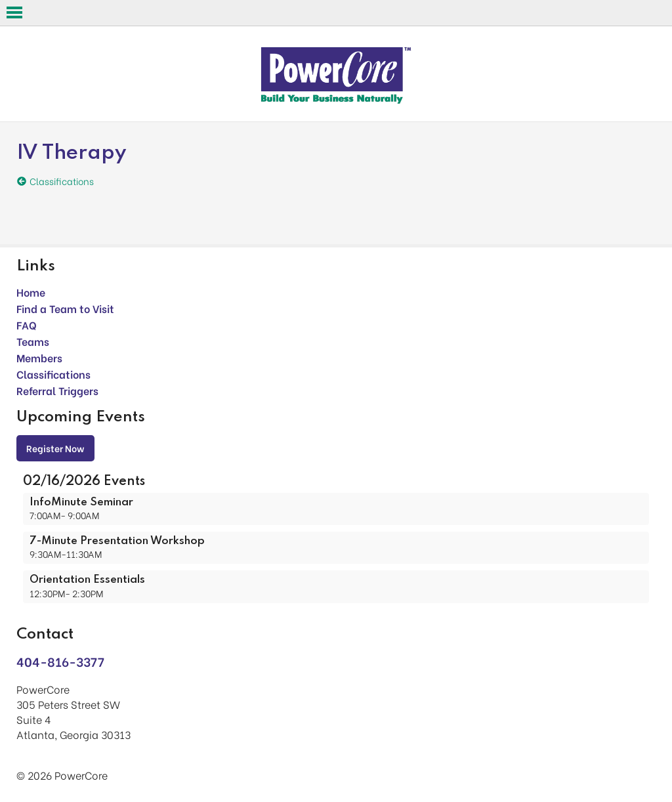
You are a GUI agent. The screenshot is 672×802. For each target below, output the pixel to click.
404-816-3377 (60, 661)
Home (31, 292)
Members (39, 357)
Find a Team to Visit (65, 308)
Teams (33, 341)
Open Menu (14, 12)
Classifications (53, 374)
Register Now (55, 448)
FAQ (27, 325)
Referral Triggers (57, 390)
